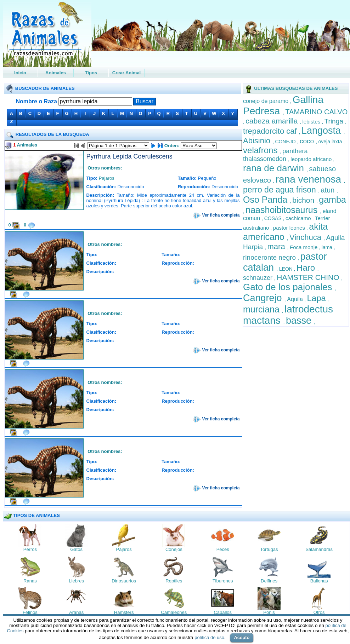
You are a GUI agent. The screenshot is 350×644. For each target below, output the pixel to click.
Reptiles (174, 581)
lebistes (312, 122)
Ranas (30, 581)
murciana (262, 309)
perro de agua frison (281, 190)
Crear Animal (126, 73)
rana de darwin (275, 168)
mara (277, 246)
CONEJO (286, 142)
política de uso (209, 637)
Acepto (242, 637)
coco (308, 141)
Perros (30, 549)
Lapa (318, 298)
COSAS (274, 218)
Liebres (76, 581)
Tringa (335, 121)
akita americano (285, 232)
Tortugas (269, 549)
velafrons (261, 150)
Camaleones (174, 612)
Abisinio (258, 141)
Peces (223, 549)
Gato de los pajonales (289, 287)
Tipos (91, 73)
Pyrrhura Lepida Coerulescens (129, 156)
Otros (319, 612)
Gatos (76, 549)
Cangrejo (264, 298)
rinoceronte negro (270, 257)
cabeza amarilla (273, 121)
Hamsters (124, 612)
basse (300, 321)
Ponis (269, 612)
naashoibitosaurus (283, 210)
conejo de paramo (267, 101)
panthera (296, 151)
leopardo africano (312, 159)
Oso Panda (266, 200)
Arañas (76, 612)
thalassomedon (266, 159)
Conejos (174, 549)
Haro (307, 268)
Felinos (30, 612)
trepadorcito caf (271, 131)
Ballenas (319, 581)
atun (329, 190)
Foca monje (304, 247)
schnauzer (259, 278)
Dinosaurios (124, 581)
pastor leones (290, 228)
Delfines (269, 581)
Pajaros (107, 178)
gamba (332, 200)
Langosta (323, 131)
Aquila (296, 299)
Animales (56, 73)
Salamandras (319, 549)
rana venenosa (310, 179)
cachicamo (299, 218)
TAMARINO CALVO (316, 112)
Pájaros (124, 549)
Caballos (223, 612)
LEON (287, 269)
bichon (304, 200)
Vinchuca (306, 237)
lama (328, 247)
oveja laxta (331, 142)
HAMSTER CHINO (309, 277)
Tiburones (223, 581)
